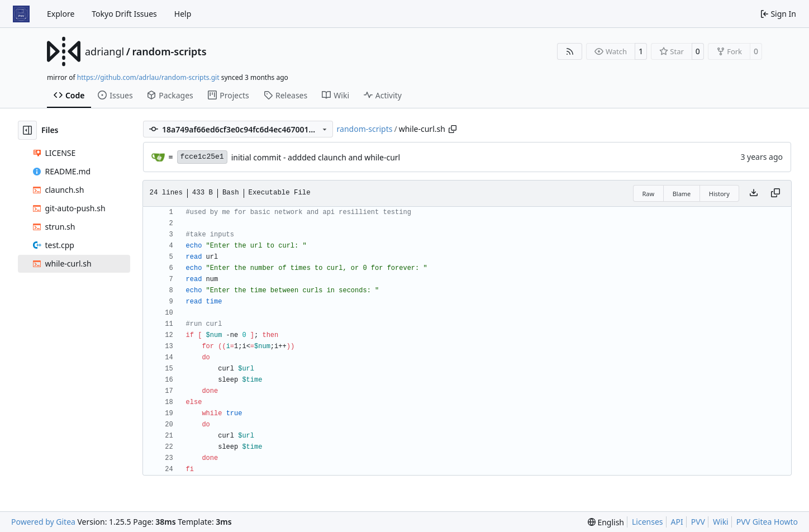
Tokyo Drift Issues (124, 14)
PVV (698, 522)
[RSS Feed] (570, 51)
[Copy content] (775, 193)
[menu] (606, 522)
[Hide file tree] (27, 130)
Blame (682, 194)
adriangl (104, 51)
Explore (61, 14)
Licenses (648, 522)
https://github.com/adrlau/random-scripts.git (148, 77)
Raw (649, 194)
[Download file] (754, 193)
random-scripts (169, 51)
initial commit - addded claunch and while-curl (316, 157)
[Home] (21, 14)
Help (183, 14)
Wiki (721, 522)
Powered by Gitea (43, 522)
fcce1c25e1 (202, 157)
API (677, 522)
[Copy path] (453, 129)
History (719, 194)
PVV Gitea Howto (767, 522)
